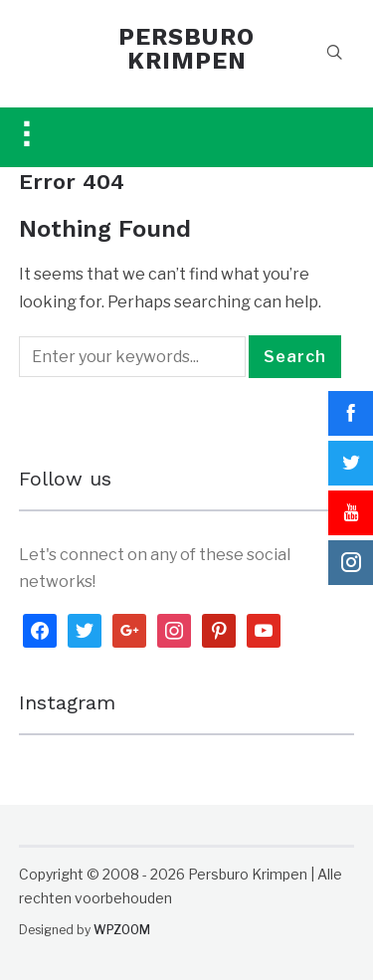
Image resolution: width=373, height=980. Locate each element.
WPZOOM (122, 930)
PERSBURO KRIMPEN (186, 49)
